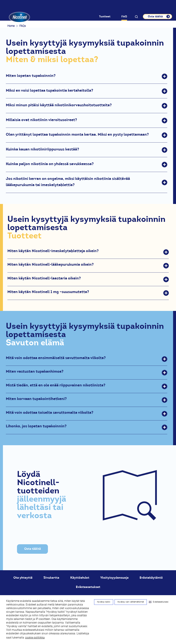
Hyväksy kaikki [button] (104, 602)
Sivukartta (51, 578)
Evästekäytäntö (151, 578)
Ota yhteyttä (23, 578)
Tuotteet (105, 17)
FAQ (124, 17)
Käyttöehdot (80, 578)
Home (11, 26)
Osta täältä (33, 549)
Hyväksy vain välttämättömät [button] (131, 602)
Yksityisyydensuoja (114, 578)
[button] (159, 602)
